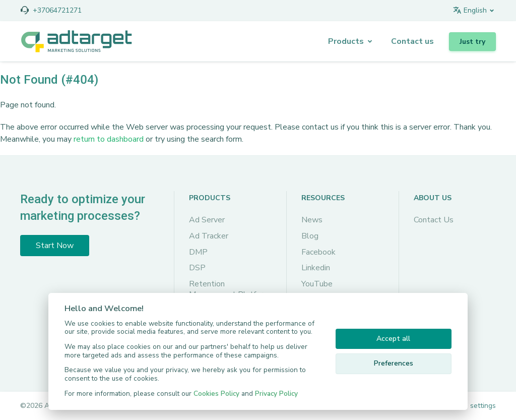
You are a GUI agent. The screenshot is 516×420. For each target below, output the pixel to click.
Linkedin (316, 268)
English (470, 10)
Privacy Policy (276, 394)
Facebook (318, 252)
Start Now (55, 246)
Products (346, 41)
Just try (472, 42)
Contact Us (434, 220)
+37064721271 (57, 10)
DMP (198, 252)
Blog (310, 236)
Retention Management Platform (229, 289)
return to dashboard (109, 139)
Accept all (393, 339)
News (312, 220)
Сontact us (412, 41)
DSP (197, 268)
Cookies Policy (216, 394)
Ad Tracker (209, 236)
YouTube (317, 284)
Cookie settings (471, 406)
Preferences (394, 363)
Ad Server (207, 220)
